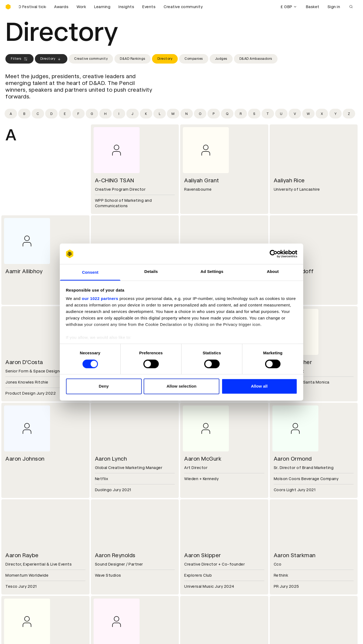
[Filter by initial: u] (281, 114)
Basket (313, 7)
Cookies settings (29, 634)
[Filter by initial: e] (65, 114)
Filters (19, 59)
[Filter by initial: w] (308, 114)
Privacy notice (109, 588)
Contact (193, 536)
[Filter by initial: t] (268, 114)
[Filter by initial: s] (254, 114)
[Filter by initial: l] (160, 114)
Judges (221, 59)
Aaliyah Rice (289, 180)
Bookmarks (196, 588)
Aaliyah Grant (202, 180)
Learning (102, 7)
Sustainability (19, 549)
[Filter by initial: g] (92, 114)
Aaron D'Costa (24, 362)
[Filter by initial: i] (119, 114)
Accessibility (108, 595)
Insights (126, 7)
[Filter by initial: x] (322, 114)
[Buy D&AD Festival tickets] (32, 7)
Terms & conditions (114, 575)
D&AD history (18, 536)
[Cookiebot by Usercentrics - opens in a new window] (274, 254)
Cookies (103, 582)
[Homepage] (8, 7)
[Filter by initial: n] (187, 114)
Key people (16, 543)
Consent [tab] (90, 273)
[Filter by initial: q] (227, 114)
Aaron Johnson (25, 459)
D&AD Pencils (18, 575)
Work (81, 7)
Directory (51, 59)
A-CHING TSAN (115, 180)
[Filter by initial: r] (241, 114)
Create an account (203, 582)
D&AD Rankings (133, 59)
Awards (61, 7)
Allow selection (182, 386)
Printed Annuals (21, 582)
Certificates (17, 588)
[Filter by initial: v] (295, 114)
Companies (194, 59)
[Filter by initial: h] (105, 114)
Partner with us (110, 543)
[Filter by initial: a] (11, 114)
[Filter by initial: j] (133, 114)
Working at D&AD (112, 536)
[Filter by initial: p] (214, 114)
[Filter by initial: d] (51, 114)
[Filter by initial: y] (335, 114)
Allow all (259, 386)
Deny (104, 386)
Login (190, 575)
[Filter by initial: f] (78, 114)
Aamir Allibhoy (24, 271)
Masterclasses (20, 595)
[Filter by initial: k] (146, 114)
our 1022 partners (100, 299)
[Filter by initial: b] (24, 114)
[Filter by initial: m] (173, 114)
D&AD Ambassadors (256, 59)
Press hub (195, 543)
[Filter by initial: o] (200, 114)
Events (149, 7)
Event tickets (18, 601)
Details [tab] (151, 272)
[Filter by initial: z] (349, 114)
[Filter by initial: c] (38, 114)
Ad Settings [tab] (212, 272)
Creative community (183, 7)
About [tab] (273, 272)
